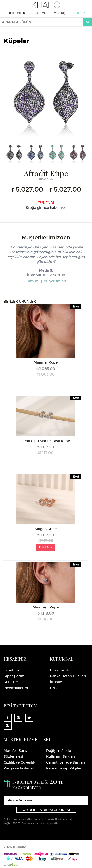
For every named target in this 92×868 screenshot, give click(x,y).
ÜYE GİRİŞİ (59, 13)
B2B (53, 688)
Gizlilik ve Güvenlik (19, 762)
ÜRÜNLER (17, 13)
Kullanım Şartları (61, 756)
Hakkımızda (60, 670)
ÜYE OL (41, 13)
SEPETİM (79, 13)
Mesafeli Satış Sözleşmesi (15, 754)
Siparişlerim (14, 676)
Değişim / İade (59, 751)
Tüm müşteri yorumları (46, 281)
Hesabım (11, 670)
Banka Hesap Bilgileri (68, 676)
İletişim (56, 682)
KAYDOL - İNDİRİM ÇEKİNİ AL (46, 810)
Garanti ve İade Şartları (66, 762)
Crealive (11, 864)
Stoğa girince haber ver (46, 208)
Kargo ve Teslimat (19, 768)
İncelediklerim (16, 688)
